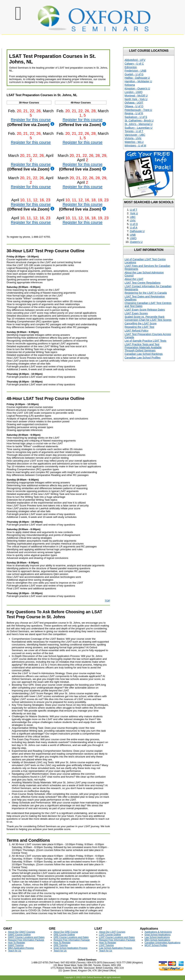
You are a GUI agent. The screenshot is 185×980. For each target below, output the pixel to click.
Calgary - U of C (134, 64)
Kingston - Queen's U (137, 88)
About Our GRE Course (66, 932)
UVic (133, 220)
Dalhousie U (137, 231)
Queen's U (136, 242)
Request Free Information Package (26, 940)
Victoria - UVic (133, 138)
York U (134, 213)
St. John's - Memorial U (139, 124)
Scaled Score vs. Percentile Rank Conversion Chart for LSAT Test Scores (148, 318)
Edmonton (131, 67)
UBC (133, 217)
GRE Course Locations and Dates (71, 937)
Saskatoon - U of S (136, 117)
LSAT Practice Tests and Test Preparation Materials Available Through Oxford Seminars (143, 347)
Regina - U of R (134, 113)
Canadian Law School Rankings (144, 354)
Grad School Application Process (70, 948)
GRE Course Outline (64, 935)
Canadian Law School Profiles (143, 358)
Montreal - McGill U (136, 96)
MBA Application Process (21, 948)
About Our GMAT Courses (22, 932)
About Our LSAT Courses (112, 932)
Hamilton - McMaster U (138, 81)
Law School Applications (157, 937)
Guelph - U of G (134, 74)
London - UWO (134, 92)
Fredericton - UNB (135, 71)
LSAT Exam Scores (136, 313)
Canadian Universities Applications (162, 943)
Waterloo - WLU (134, 142)
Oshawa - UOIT (134, 103)
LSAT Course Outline (110, 935)
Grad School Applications (158, 935)
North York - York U (136, 99)
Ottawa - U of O (134, 106)
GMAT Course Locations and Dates (26, 937)
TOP (108, 601)
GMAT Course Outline (19, 935)
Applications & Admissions (158, 932)
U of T (134, 210)
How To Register (17, 943)
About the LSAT (134, 279)
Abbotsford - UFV (135, 60)
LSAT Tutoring (106, 945)
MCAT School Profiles (156, 945)
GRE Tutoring (61, 945)
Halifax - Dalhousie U (137, 78)
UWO (133, 238)
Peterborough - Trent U (138, 110)
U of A (134, 228)
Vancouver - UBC (135, 135)
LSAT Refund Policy (136, 331)
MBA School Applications (157, 940)
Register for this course (31, 120)
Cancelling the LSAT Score (141, 323)
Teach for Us (15, 951)
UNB (133, 235)
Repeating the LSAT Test (139, 327)
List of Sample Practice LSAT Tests (146, 341)
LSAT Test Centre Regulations (143, 283)
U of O (134, 224)
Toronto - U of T (134, 131)
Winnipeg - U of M (135, 146)
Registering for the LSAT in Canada (146, 293)
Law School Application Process (116, 948)
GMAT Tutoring (16, 945)
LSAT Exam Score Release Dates (145, 310)
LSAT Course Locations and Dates (117, 937)
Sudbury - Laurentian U (139, 128)
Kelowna (130, 85)
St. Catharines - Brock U (139, 120)
